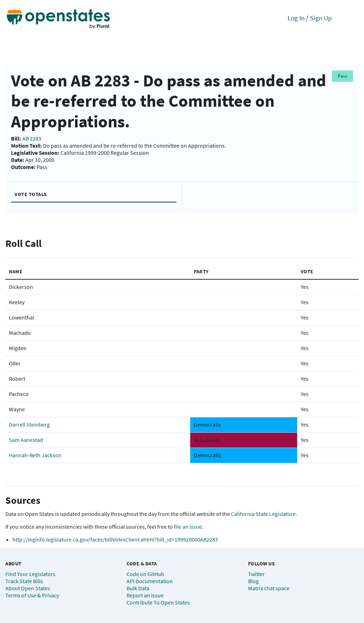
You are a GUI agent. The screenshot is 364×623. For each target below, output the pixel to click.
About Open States (28, 588)
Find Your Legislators (30, 574)
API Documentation (150, 581)
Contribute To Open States (158, 602)
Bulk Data (138, 588)
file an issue (188, 527)
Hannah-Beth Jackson (35, 455)
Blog (253, 581)
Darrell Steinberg (29, 424)
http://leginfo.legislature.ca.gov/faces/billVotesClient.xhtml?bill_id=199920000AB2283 (115, 539)
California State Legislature (263, 514)
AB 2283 (32, 138)
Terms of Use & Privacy (32, 595)
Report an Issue (145, 595)
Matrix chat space (269, 588)
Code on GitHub (145, 574)
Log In (296, 18)
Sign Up (321, 18)
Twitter (256, 574)
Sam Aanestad (26, 440)
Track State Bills (24, 581)
